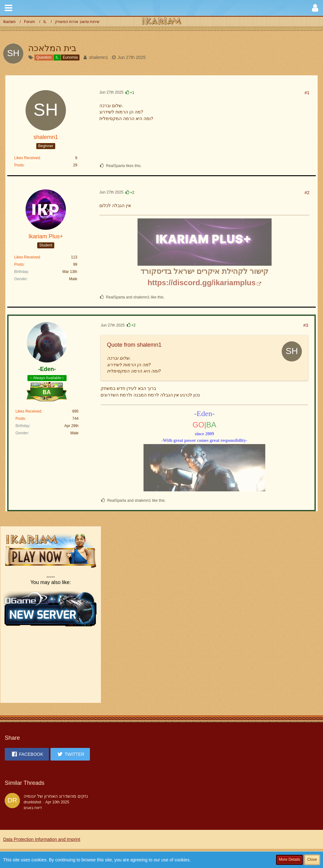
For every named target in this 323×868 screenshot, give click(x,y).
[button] (9, 8)
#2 (307, 193)
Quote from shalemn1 (134, 345)
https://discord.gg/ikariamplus (202, 283)
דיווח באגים (33, 808)
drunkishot (32, 802)
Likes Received (27, 158)
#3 (306, 325)
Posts (19, 165)
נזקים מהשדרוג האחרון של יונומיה (56, 796)
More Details (289, 859)
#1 (307, 93)
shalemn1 (99, 57)
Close (312, 859)
